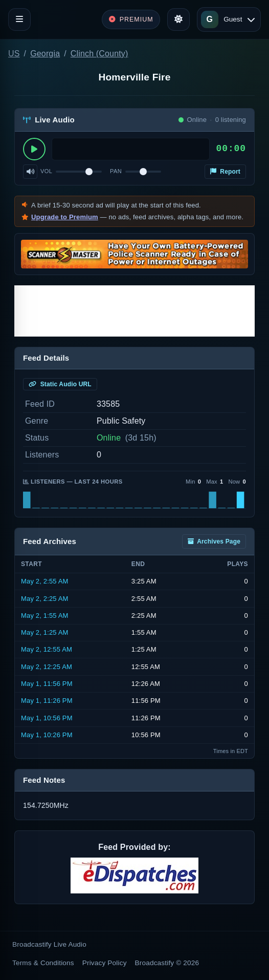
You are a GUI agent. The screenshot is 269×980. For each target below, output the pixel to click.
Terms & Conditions (43, 963)
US (14, 54)
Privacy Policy (105, 963)
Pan (116, 171)
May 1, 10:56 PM (47, 718)
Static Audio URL (60, 384)
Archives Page (214, 541)
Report (225, 172)
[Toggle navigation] (19, 19)
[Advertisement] (134, 311)
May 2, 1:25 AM (45, 632)
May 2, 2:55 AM (45, 581)
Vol (46, 171)
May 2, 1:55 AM (45, 616)
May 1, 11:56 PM (47, 684)
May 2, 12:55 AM (47, 649)
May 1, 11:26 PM (47, 701)
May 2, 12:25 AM (47, 667)
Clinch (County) (99, 54)
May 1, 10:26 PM (47, 735)
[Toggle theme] (178, 19)
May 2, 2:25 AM (45, 599)
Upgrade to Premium (65, 217)
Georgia (45, 54)
